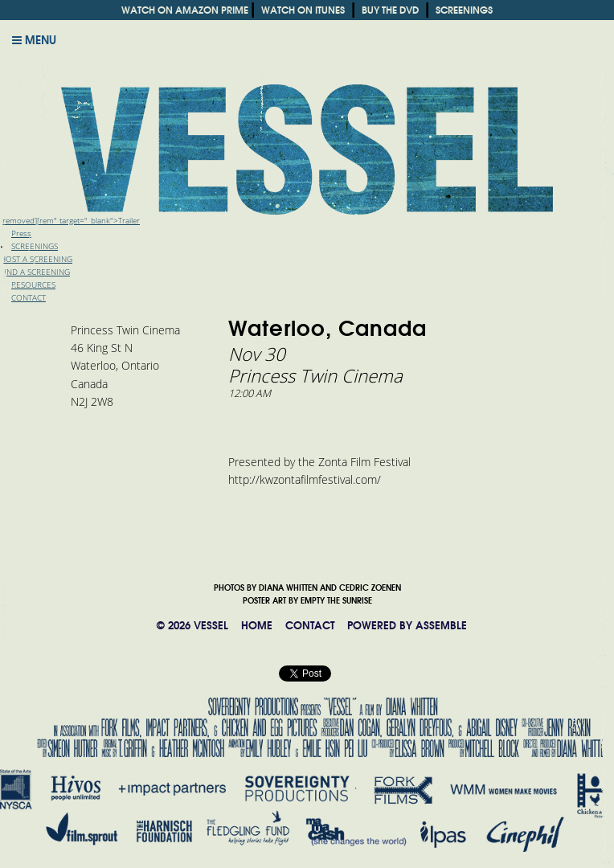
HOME (257, 626)
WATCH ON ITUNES (303, 10)
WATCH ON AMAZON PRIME (185, 10)
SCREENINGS (464, 10)
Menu (34, 40)
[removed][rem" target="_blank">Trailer (70, 221)
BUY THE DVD (390, 10)
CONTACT (310, 626)
